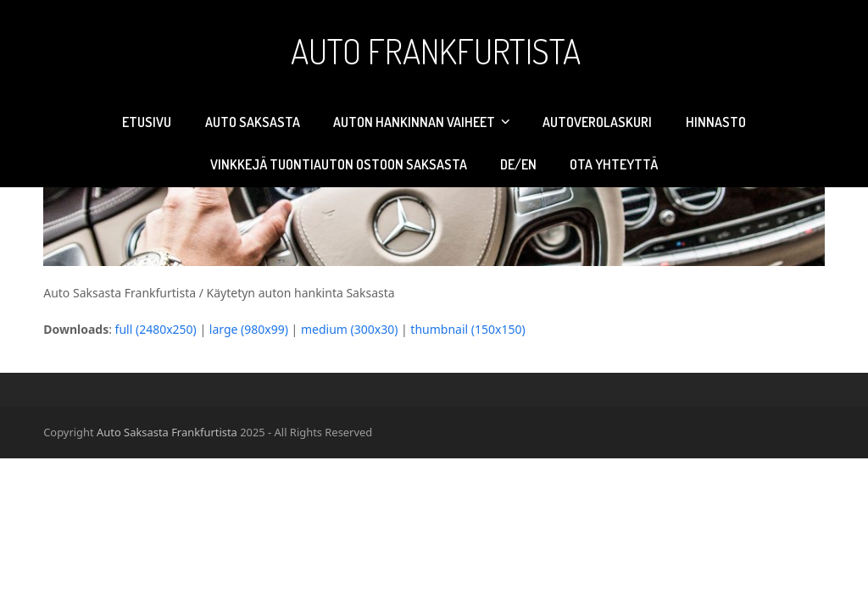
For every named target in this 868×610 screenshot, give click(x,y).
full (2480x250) (156, 329)
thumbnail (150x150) (467, 329)
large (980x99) (249, 329)
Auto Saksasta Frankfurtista (167, 432)
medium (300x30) (349, 329)
